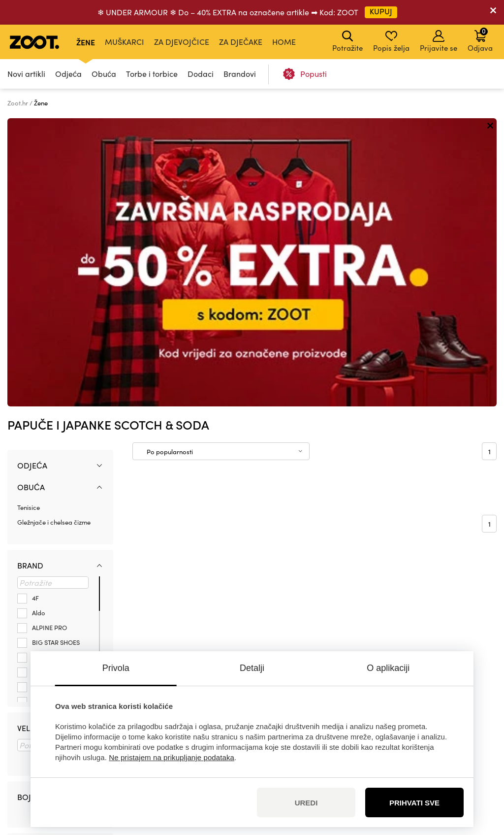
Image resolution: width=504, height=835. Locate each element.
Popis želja (391, 41)
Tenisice (29, 219)
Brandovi (240, 74)
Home (284, 42)
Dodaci (201, 74)
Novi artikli (26, 74)
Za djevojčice (182, 42)
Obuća (104, 74)
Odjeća (68, 74)
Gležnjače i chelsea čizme (54, 234)
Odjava (480, 39)
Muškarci (125, 42)
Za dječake (241, 42)
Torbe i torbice (152, 74)
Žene (86, 42)
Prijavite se (439, 41)
